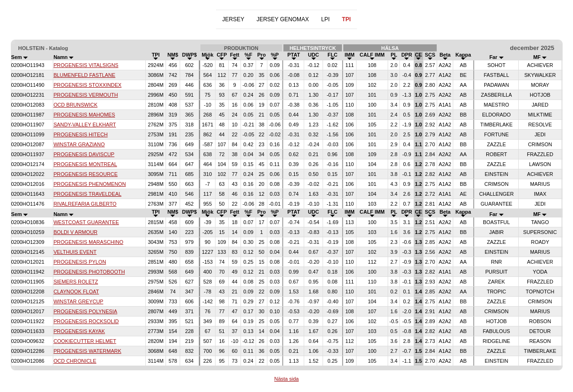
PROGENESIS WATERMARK (87, 351)
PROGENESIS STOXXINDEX (87, 85)
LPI (325, 19)
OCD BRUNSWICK (75, 105)
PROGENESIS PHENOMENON (89, 184)
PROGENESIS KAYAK (79, 331)
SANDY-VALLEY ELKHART (85, 125)
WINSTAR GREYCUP (78, 301)
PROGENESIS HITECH (80, 134)
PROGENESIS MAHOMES (84, 115)
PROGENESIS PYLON (79, 262)
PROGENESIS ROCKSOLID (86, 321)
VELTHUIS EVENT (75, 252)
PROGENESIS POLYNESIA (85, 311)
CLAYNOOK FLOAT (76, 292)
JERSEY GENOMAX (283, 19)
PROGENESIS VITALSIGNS (86, 65)
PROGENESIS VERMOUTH (86, 95)
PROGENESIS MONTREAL (85, 164)
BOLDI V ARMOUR (75, 232)
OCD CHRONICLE (75, 361)
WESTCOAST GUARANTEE (86, 222)
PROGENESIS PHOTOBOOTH (89, 272)
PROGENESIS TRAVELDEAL (87, 194)
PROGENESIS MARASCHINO (88, 242)
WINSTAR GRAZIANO (79, 144)
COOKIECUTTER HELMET (85, 341)
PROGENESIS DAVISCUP (84, 154)
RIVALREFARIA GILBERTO (85, 204)
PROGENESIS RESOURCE (85, 174)
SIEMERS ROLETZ (75, 282)
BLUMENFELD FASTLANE (84, 75)
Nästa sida (287, 379)
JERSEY (233, 19)
